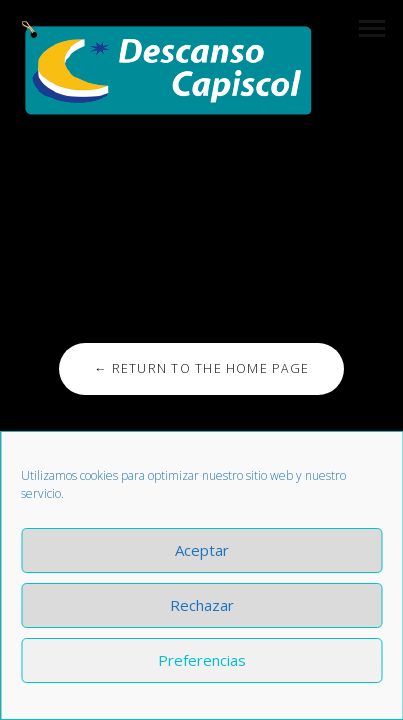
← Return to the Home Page (201, 368)
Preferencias (202, 660)
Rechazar (202, 605)
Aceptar (202, 550)
